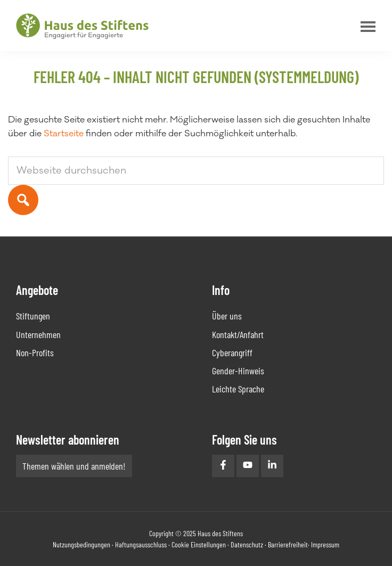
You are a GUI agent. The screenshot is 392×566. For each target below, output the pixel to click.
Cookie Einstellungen (199, 544)
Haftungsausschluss (141, 544)
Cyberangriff (232, 352)
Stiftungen (33, 316)
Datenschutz (247, 544)
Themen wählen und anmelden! (74, 466)
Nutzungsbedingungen (81, 544)
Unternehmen (38, 334)
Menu (365, 27)
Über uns (227, 316)
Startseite (64, 134)
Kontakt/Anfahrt (238, 334)
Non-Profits (35, 352)
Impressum (325, 544)
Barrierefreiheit (288, 544)
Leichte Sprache (238, 389)
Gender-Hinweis (238, 371)
